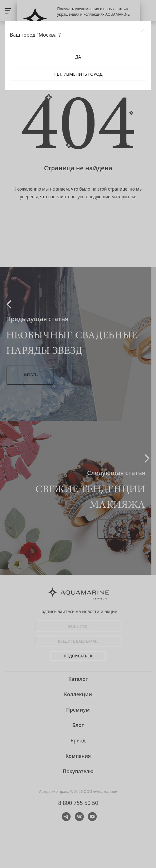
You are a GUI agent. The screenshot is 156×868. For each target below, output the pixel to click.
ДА (78, 57)
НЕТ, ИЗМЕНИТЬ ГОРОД (78, 74)
